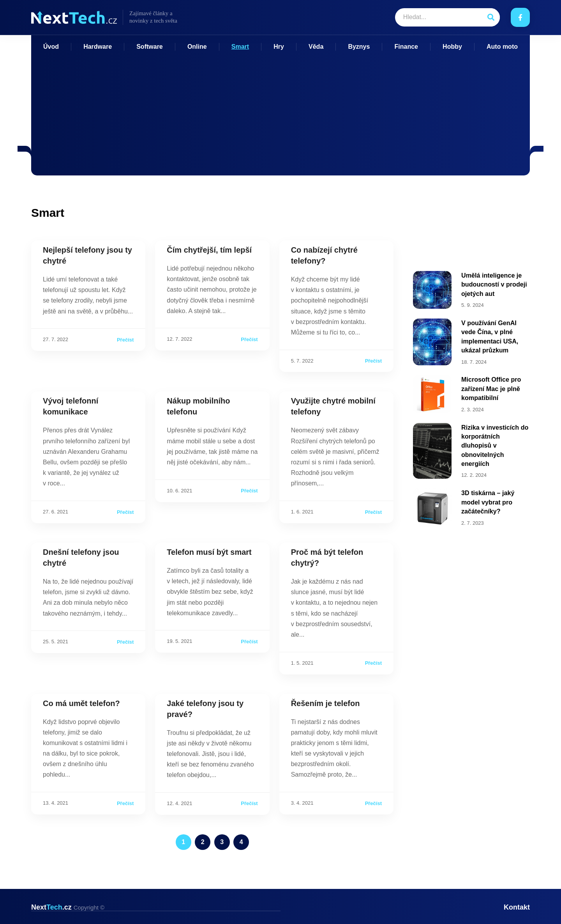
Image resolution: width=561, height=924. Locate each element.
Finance (406, 47)
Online (197, 47)
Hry (279, 47)
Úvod (51, 47)
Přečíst (125, 340)
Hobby (452, 47)
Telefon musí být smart (209, 552)
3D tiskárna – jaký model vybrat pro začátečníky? (488, 496)
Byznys (359, 47)
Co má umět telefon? (81, 703)
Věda (316, 47)
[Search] (491, 17)
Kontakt (517, 907)
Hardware (98, 47)
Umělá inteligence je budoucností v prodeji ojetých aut (494, 284)
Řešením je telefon (325, 703)
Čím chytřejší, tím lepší (209, 250)
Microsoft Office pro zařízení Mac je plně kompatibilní (491, 385)
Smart (240, 47)
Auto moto (502, 47)
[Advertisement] (280, 109)
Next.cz (68, 907)
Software (150, 47)
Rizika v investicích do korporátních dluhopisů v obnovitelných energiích (495, 441)
